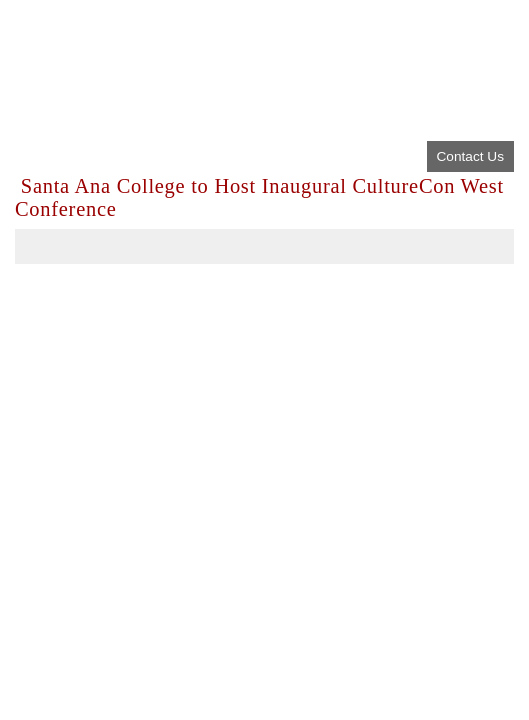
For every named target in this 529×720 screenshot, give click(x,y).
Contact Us (470, 156)
